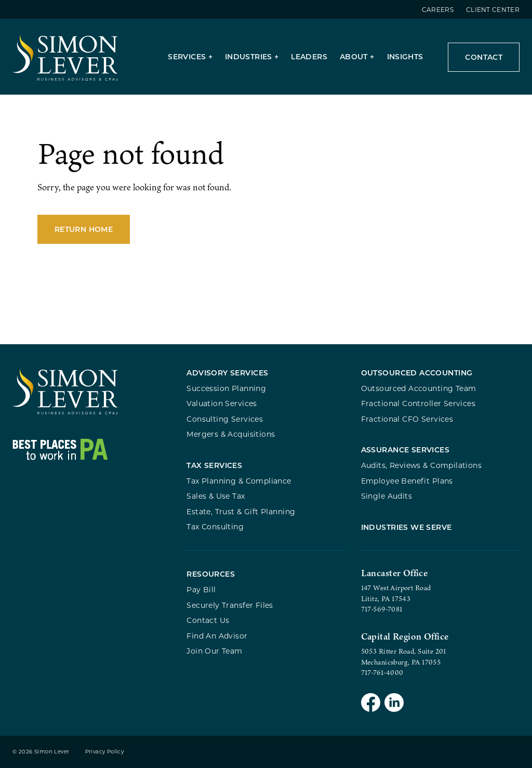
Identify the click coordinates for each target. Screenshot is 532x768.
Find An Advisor (217, 636)
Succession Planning (226, 388)
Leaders (309, 56)
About (354, 56)
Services (187, 56)
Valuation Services (222, 403)
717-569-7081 (382, 609)
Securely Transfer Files (230, 605)
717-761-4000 (382, 672)
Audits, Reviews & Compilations (421, 465)
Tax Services (214, 465)
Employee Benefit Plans (407, 481)
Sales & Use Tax (216, 496)
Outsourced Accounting (417, 373)
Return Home (84, 229)
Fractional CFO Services (407, 419)
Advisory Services (227, 373)
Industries (249, 56)
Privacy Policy (105, 752)
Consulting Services (225, 419)
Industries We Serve (407, 527)
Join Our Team (214, 651)
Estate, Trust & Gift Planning (241, 511)
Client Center (493, 9)
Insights (405, 56)
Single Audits (387, 496)
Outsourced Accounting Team (419, 388)
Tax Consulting (215, 526)
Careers (438, 9)
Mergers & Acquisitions (231, 434)
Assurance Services (405, 450)
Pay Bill (201, 589)
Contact (484, 57)
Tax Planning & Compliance (239, 481)
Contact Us (208, 620)
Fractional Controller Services (418, 403)
